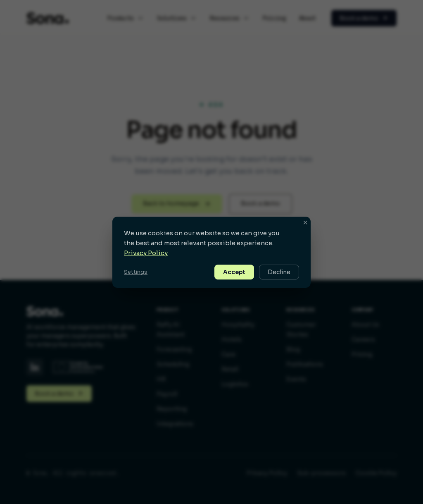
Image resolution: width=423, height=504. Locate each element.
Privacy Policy (146, 253)
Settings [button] (136, 272)
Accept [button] (234, 272)
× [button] (305, 222)
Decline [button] (279, 272)
